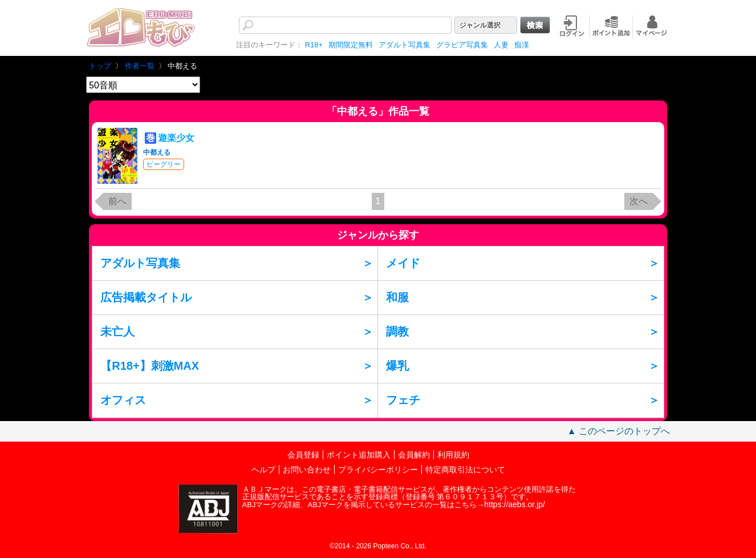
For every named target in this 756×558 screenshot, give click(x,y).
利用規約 (453, 455)
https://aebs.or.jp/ (515, 504)
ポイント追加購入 (359, 455)
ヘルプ (263, 470)
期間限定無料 (351, 45)
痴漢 (522, 45)
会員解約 (414, 455)
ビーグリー (164, 164)
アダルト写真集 (405, 45)
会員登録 (303, 455)
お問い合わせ (307, 470)
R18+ (314, 45)
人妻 (501, 45)
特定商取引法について (465, 470)
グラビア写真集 (462, 45)
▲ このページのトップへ (619, 431)
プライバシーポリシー (378, 470)
